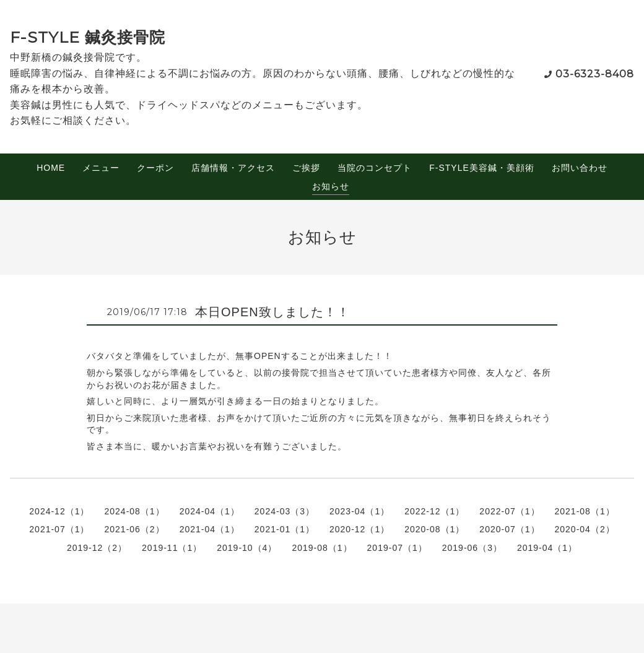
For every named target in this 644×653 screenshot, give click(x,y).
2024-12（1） (59, 511)
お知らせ (331, 186)
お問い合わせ (580, 168)
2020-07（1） (509, 529)
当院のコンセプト (375, 168)
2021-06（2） (134, 529)
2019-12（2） (97, 548)
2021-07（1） (59, 529)
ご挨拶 (306, 168)
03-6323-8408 (595, 74)
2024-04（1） (210, 511)
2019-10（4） (247, 548)
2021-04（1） (210, 529)
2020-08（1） (434, 529)
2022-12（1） (434, 511)
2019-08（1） (322, 548)
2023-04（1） (359, 511)
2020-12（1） (359, 529)
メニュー (101, 168)
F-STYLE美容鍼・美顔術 (482, 168)
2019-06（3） (472, 548)
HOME (51, 168)
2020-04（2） (585, 529)
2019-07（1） (397, 548)
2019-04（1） (547, 548)
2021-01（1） (285, 529)
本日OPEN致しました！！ (272, 312)
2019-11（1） (172, 548)
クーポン (155, 168)
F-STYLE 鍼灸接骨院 (88, 37)
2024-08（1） (134, 511)
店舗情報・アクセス (233, 168)
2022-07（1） (509, 511)
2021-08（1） (585, 511)
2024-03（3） (285, 511)
